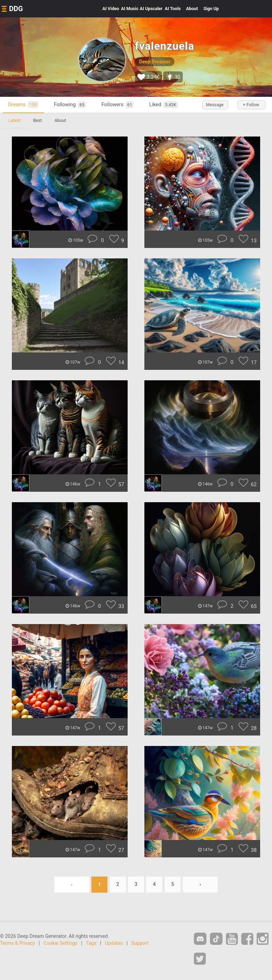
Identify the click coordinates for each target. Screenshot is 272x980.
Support (140, 943)
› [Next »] (200, 885)
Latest (14, 120)
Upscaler (151, 9)
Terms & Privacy (17, 943)
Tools (173, 9)
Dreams (23, 105)
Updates (114, 943)
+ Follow (251, 105)
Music (130, 9)
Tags (91, 943)
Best (37, 120)
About (192, 9)
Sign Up (211, 9)
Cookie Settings (61, 943)
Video (111, 9)
